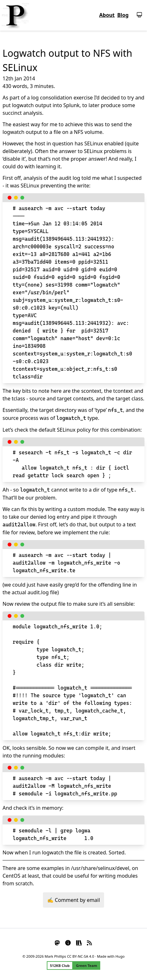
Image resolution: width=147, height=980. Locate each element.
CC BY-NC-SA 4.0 (81, 956)
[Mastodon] (58, 942)
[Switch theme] (137, 15)
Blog (123, 15)
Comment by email (77, 900)
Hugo (120, 956)
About (107, 15)
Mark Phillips (55, 956)
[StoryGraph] (79, 942)
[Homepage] (15, 15)
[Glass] (68, 942)
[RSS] (90, 942)
